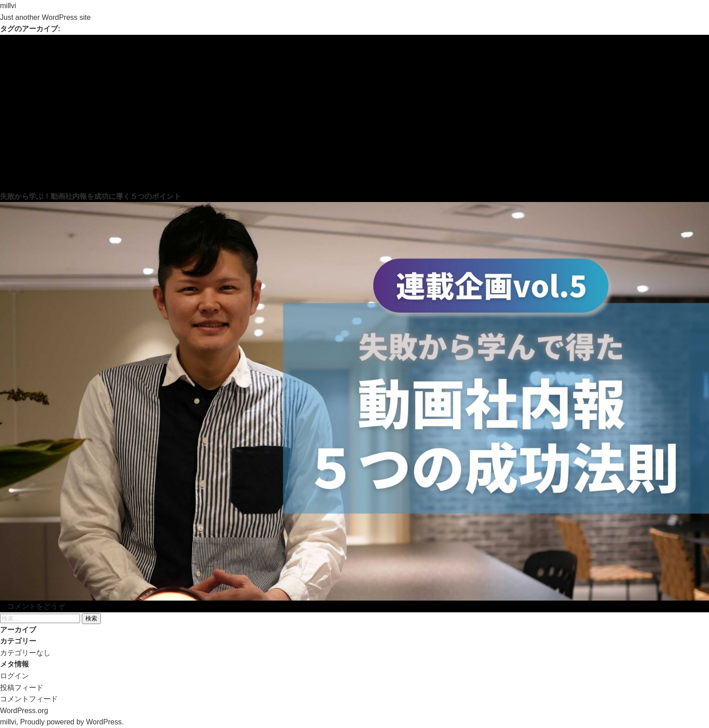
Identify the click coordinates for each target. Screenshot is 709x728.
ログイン (14, 676)
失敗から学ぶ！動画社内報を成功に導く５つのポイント (90, 196)
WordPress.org (24, 711)
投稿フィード (22, 688)
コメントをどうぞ (36, 606)
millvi (8, 6)
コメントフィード (29, 699)
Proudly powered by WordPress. (72, 722)
